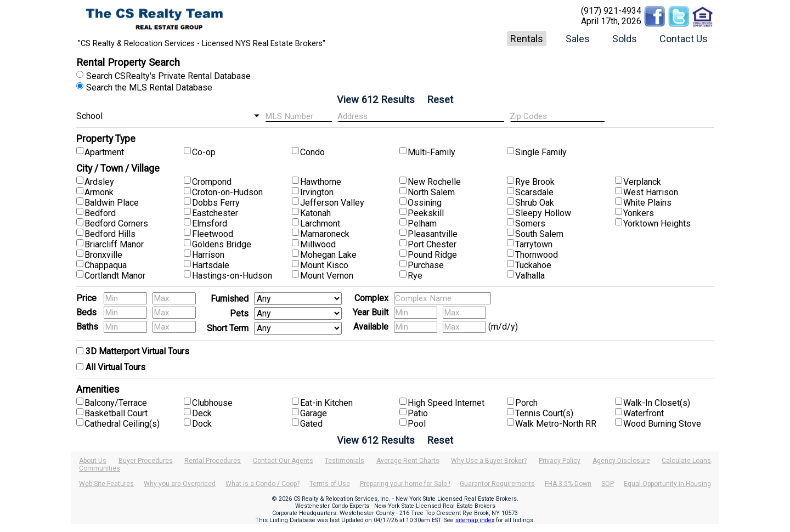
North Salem (431, 192)
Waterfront (644, 413)
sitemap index (475, 520)
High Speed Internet (446, 403)
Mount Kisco (324, 265)
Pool (417, 424)
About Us (93, 461)
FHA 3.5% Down (568, 484)
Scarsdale (534, 192)
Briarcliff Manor (114, 244)
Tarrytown (534, 244)
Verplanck (642, 182)
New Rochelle (434, 182)
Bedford (100, 213)
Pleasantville (433, 234)
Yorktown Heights (657, 223)
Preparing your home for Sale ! (405, 484)
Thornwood (537, 255)
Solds (625, 39)
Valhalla (530, 276)
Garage (314, 413)
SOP (608, 484)
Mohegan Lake (328, 255)
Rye (415, 276)
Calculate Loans (686, 461)
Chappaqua (106, 265)
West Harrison (651, 192)
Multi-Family (431, 152)
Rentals (527, 39)
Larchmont (320, 223)
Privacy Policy (560, 461)
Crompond (212, 182)
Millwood (318, 244)
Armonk (99, 192)
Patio (418, 413)
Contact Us (684, 39)
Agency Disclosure (621, 461)
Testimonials (345, 461)
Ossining (425, 203)
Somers (530, 223)
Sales (578, 39)
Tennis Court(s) (544, 413)
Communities (100, 468)
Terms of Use (330, 484)
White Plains (647, 203)
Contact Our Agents (283, 461)
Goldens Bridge (222, 244)
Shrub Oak (535, 203)
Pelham (422, 223)
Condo (312, 152)
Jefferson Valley (332, 203)
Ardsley (99, 182)
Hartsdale (211, 265)
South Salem (539, 234)
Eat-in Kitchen (326, 403)
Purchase (426, 265)
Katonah (315, 213)
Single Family (541, 152)
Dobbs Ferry (216, 203)
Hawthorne (321, 182)
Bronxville (103, 255)
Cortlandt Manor (115, 276)
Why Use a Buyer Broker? (489, 461)
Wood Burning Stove (662, 424)
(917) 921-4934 (611, 11)
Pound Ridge (432, 255)
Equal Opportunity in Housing (667, 484)
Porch (526, 403)
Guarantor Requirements (497, 484)
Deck (202, 413)
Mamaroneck (325, 234)
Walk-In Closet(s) (657, 403)
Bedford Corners (116, 223)
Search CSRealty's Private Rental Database (168, 76)
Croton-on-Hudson (227, 192)
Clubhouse (212, 403)
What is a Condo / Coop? (263, 484)
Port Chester (432, 244)
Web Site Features (106, 484)
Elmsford (210, 223)
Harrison (208, 255)
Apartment (104, 152)
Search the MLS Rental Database (149, 87)
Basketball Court (116, 413)
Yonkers (639, 213)
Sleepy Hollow (543, 213)
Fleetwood (213, 234)
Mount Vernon (327, 276)
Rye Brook (535, 182)
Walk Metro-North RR (556, 424)
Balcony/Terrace (116, 403)
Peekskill (426, 213)
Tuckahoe (533, 265)
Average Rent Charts (408, 461)
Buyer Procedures (146, 461)
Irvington (317, 192)
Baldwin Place (112, 203)
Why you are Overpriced (180, 484)
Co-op (204, 152)
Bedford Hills (110, 234)
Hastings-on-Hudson (232, 276)
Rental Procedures (213, 461)
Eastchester (215, 213)
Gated (311, 424)
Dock (202, 424)
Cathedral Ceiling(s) (122, 424)
